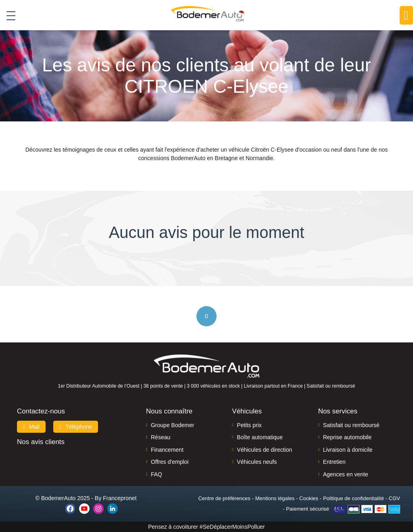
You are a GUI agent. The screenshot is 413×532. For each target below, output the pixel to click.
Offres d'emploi (170, 462)
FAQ (156, 474)
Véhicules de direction (264, 450)
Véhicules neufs (257, 462)
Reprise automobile (347, 437)
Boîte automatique (260, 437)
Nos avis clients (41, 442)
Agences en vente (346, 474)
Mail (31, 427)
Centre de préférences (224, 498)
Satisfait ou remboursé (351, 425)
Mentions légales (275, 498)
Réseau (161, 437)
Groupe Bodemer (172, 425)
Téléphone (76, 427)
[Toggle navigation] (8, 16)
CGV (394, 498)
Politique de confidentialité (354, 498)
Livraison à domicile (348, 450)
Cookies (309, 498)
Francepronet (120, 498)
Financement (167, 450)
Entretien (334, 462)
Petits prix (249, 425)
